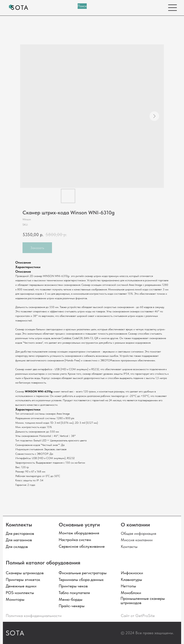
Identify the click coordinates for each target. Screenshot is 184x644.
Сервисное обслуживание (82, 546)
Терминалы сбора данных (81, 579)
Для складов (17, 547)
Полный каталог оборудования (43, 563)
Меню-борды (71, 599)
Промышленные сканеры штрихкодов (143, 601)
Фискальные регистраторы (83, 573)
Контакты (129, 547)
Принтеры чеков (73, 586)
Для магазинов (19, 540)
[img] (19, 8)
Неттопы (128, 586)
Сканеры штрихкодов (25, 573)
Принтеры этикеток (23, 579)
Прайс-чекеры (72, 606)
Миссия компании (137, 540)
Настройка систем (75, 540)
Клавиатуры (131, 579)
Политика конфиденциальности (34, 616)
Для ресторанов (20, 533)
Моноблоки (131, 593)
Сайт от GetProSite (138, 616)
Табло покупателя (74, 593)
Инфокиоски (132, 573)
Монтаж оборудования (79, 533)
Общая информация (138, 533)
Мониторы (15, 599)
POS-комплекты (20, 593)
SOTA (15, 633)
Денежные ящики (21, 586)
